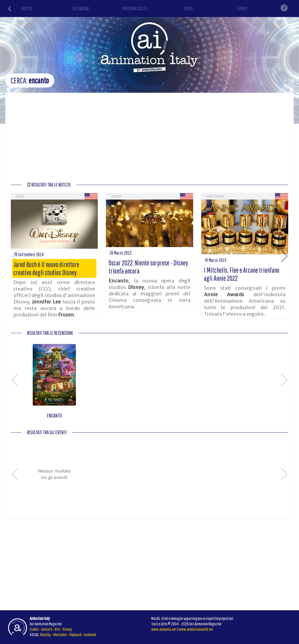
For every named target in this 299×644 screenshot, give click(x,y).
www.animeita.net (164, 629)
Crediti (34, 629)
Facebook (90, 635)
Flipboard (75, 635)
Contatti (47, 629)
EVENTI (242, 9)
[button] (285, 256)
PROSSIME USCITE (135, 9)
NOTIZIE (27, 9)
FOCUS (188, 9)
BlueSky (46, 635)
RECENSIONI (81, 9)
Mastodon (60, 635)
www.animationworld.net (196, 629)
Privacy (67, 629)
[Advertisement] (149, 139)
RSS (58, 629)
